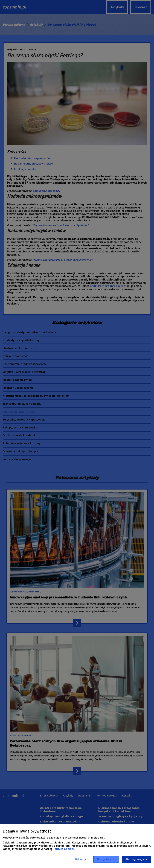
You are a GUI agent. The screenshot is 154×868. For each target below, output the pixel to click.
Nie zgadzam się (106, 859)
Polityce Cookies (64, 849)
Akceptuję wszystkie (137, 859)
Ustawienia (81, 859)
